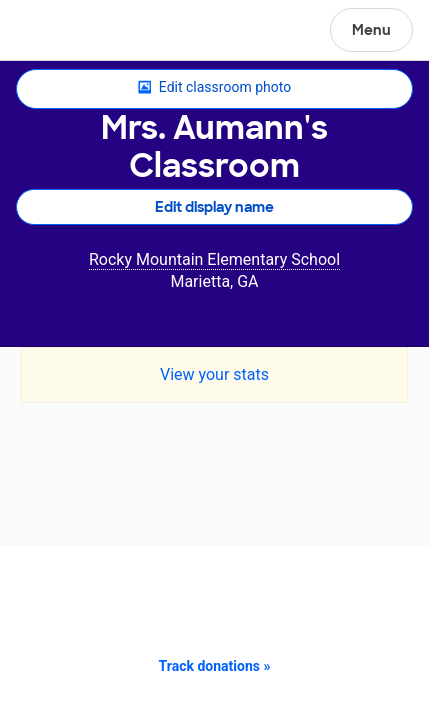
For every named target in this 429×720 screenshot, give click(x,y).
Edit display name (214, 207)
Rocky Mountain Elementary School (214, 259)
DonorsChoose (63, 32)
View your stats (214, 374)
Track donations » (215, 666)
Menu (371, 30)
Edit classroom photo (214, 88)
